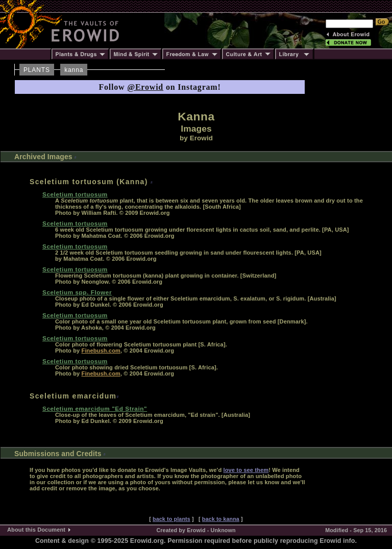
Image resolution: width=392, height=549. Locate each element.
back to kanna (221, 519)
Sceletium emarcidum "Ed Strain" (95, 408)
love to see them (246, 470)
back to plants (171, 519)
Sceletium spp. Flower (77, 292)
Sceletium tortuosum (75, 194)
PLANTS (37, 70)
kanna (74, 70)
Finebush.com (101, 351)
